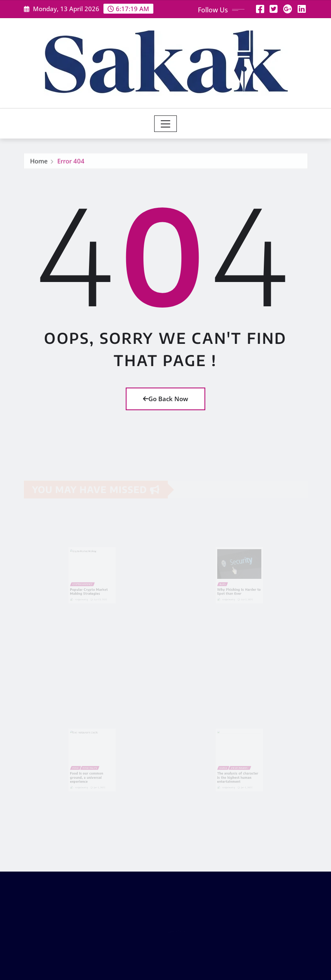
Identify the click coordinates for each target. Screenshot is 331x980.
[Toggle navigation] (165, 124)
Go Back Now (165, 399)
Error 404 (71, 162)
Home (39, 162)
